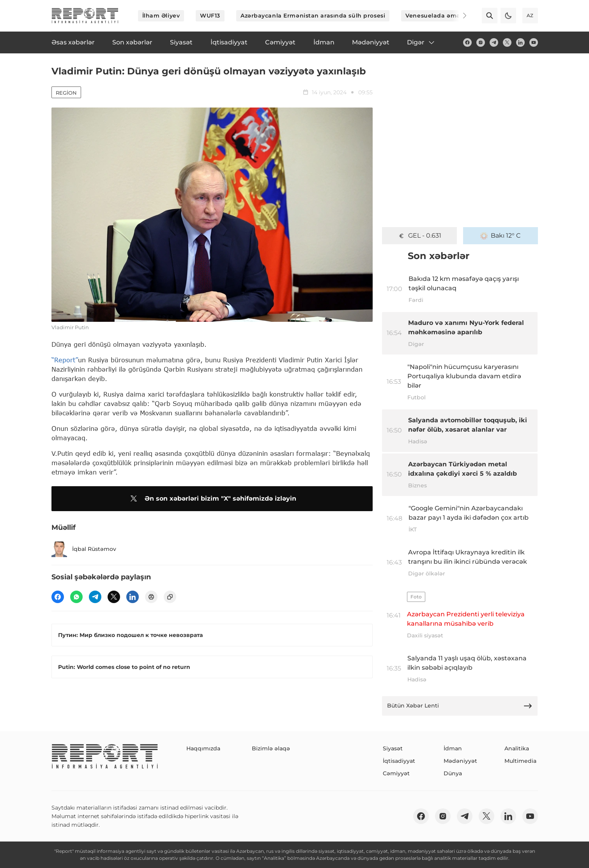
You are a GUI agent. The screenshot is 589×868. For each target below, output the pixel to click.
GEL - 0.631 (419, 236)
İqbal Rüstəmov (84, 549)
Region (66, 93)
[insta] (481, 42)
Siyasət (393, 748)
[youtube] (534, 42)
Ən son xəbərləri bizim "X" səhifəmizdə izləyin (212, 499)
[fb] (467, 42)
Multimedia (520, 761)
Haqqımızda (203, 748)
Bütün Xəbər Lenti (460, 706)
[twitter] (507, 42)
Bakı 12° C (501, 236)
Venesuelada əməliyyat (441, 16)
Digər (421, 42)
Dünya (453, 773)
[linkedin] (520, 42)
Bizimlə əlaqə (271, 748)
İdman (453, 748)
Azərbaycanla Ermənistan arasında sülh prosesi (313, 16)
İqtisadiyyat (399, 761)
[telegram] (494, 42)
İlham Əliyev (161, 16)
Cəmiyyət (396, 773)
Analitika (517, 748)
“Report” (65, 360)
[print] (151, 597)
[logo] (85, 16)
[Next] (459, 16)
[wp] (76, 597)
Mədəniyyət (460, 761)
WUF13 (210, 16)
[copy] (170, 597)
